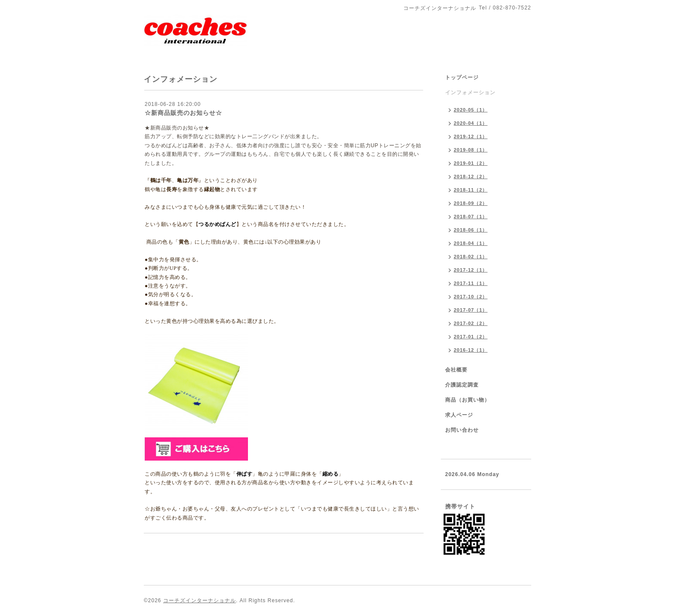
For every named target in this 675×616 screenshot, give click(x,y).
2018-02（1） (471, 257)
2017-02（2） (471, 323)
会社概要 (456, 370)
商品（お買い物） (468, 400)
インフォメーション (470, 93)
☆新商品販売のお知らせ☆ (183, 113)
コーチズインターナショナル (200, 601)
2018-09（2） (471, 203)
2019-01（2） (471, 163)
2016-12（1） (471, 350)
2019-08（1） (471, 150)
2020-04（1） (471, 123)
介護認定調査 (462, 385)
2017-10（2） (471, 297)
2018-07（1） (471, 217)
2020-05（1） (471, 110)
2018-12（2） (471, 176)
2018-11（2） (471, 190)
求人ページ (459, 415)
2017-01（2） (471, 337)
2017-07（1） (471, 310)
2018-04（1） (471, 243)
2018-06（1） (471, 230)
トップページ (462, 77)
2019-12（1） (471, 136)
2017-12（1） (471, 270)
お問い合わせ (462, 430)
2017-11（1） (471, 283)
